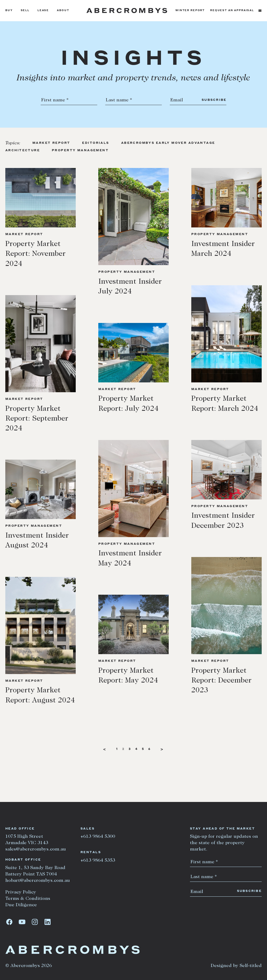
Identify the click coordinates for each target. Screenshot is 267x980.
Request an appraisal (232, 10)
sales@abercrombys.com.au (36, 849)
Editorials (96, 143)
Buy (9, 10)
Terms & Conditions (28, 899)
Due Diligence (21, 905)
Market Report (51, 143)
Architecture (23, 151)
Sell (25, 10)
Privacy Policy (21, 892)
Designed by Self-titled (236, 966)
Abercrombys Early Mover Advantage (168, 143)
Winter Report (190, 10)
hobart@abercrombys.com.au (38, 881)
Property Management (80, 151)
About (63, 10)
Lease (43, 10)
